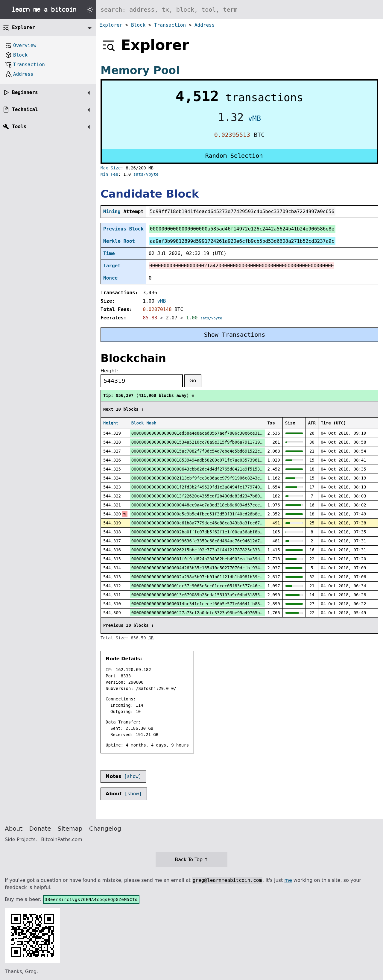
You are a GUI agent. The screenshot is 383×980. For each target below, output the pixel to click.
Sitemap (70, 829)
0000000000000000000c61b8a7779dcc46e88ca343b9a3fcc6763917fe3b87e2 (212, 523)
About (14, 829)
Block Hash (144, 423)
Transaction (170, 25)
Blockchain (133, 358)
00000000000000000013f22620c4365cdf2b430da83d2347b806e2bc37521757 (212, 496)
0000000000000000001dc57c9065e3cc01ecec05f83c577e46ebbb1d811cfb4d (212, 586)
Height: (109, 371)
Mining (112, 211)
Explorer (111, 25)
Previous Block (123, 229)
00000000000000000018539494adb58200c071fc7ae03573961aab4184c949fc (212, 460)
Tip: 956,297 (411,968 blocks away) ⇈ (149, 395)
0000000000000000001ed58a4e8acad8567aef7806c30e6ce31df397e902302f (212, 433)
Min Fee (109, 174)
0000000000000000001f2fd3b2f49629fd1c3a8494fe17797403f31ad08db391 (212, 487)
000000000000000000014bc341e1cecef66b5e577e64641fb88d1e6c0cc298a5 (212, 604)
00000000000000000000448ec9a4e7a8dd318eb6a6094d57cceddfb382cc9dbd (212, 505)
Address (205, 25)
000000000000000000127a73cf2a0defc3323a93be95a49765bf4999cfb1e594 (212, 613)
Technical (25, 109)
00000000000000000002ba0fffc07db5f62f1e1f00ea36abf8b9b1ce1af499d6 (212, 532)
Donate (40, 829)
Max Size (111, 168)
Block (138, 25)
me (288, 880)
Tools (19, 126)
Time (109, 253)
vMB (254, 119)
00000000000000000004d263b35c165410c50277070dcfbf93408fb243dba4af (212, 568)
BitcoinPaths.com (62, 839)
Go (193, 381)
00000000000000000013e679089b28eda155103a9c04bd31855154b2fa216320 (212, 595)
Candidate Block (150, 194)
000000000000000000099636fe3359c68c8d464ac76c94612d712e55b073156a (212, 541)
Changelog (105, 829)
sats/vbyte (146, 174)
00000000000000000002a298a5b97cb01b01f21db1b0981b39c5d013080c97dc (212, 577)
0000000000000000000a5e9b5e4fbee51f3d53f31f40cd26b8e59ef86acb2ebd (212, 514)
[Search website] (239, 10)
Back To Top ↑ (191, 860)
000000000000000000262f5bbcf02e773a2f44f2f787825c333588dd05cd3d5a (212, 550)
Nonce (110, 278)
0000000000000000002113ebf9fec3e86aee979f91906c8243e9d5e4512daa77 (212, 478)
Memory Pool (140, 70)
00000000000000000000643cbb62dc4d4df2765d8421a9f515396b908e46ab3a (212, 469)
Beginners (25, 92)
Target (112, 266)
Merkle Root (119, 241)
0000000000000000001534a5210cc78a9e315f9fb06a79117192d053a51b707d (212, 442)
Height (111, 423)
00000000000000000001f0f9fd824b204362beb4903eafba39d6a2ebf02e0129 (212, 559)
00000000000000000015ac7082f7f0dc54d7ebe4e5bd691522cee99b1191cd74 (212, 451)
